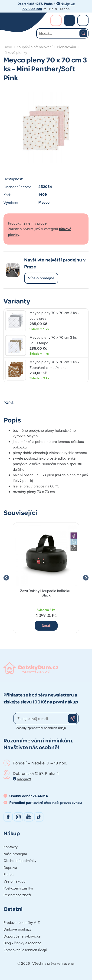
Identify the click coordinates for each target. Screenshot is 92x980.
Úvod (8, 47)
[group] (46, 578)
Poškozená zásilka (18, 888)
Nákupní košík (69, 20)
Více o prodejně (41, 278)
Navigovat (68, 4)
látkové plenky (15, 52)
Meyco (44, 202)
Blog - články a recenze (22, 943)
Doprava (10, 867)
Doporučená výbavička (22, 936)
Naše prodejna (15, 854)
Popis (8, 403)
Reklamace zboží (17, 895)
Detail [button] (46, 626)
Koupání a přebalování (34, 47)
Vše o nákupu (15, 881)
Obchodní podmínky (20, 861)
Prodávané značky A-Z (22, 922)
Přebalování (66, 47)
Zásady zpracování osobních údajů (41, 728)
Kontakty (11, 847)
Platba (8, 874)
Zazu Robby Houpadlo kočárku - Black (46, 593)
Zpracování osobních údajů (25, 950)
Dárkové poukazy (18, 929)
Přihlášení (56, 20)
